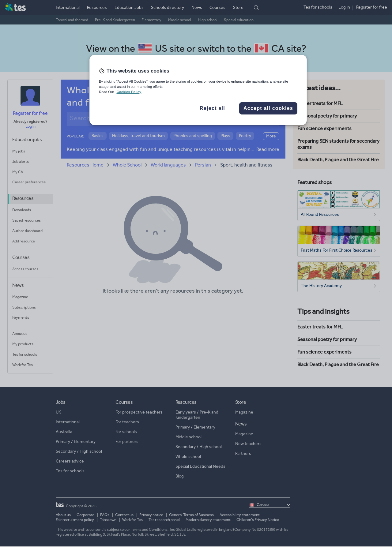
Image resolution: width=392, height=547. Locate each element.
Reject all (212, 108)
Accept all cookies (268, 108)
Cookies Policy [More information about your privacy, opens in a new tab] (129, 92)
